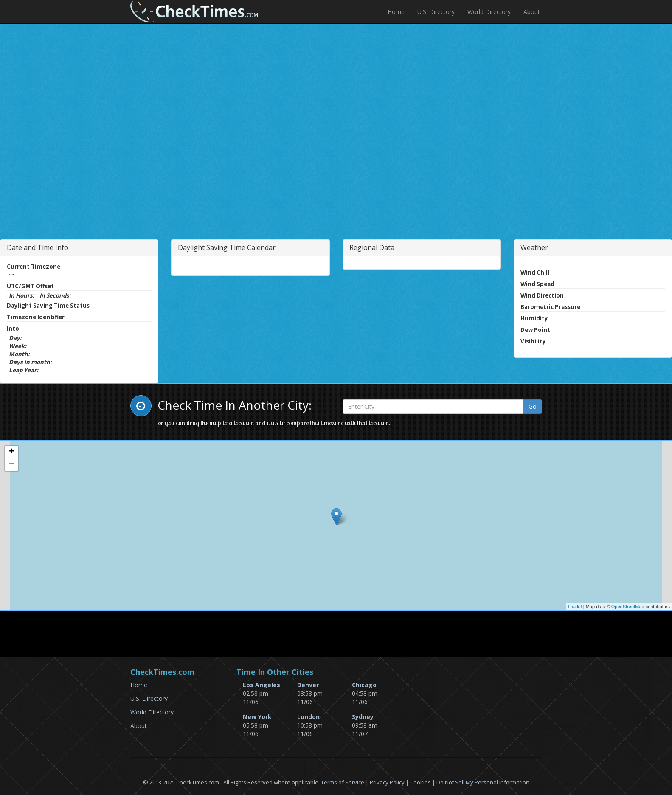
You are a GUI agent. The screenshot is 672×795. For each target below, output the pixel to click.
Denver (308, 685)
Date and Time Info (38, 247)
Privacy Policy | (390, 782)
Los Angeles (261, 685)
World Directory (489, 12)
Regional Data (372, 247)
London (308, 717)
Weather (534, 247)
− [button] (12, 465)
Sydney (363, 717)
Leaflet (575, 607)
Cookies (420, 782)
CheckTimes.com (198, 782)
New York (257, 717)
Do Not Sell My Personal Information (483, 782)
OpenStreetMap (628, 607)
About (532, 12)
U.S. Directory (436, 12)
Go (533, 406)
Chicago (364, 685)
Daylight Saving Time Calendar (227, 247)
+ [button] (12, 452)
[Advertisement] (208, 159)
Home (396, 12)
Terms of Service (343, 782)
